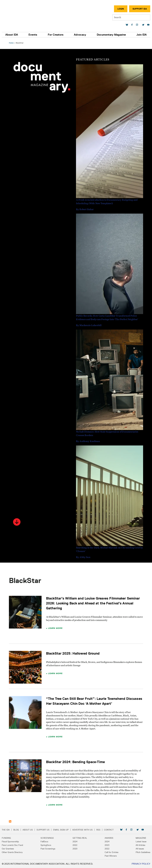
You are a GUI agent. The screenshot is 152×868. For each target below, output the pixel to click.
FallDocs (44, 842)
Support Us (43, 830)
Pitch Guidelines (143, 852)
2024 (75, 842)
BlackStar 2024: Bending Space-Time (75, 762)
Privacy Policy (141, 864)
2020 (75, 849)
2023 (107, 845)
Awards (109, 838)
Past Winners (111, 856)
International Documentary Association (19, 15)
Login (121, 9)
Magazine (141, 838)
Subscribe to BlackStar (10, 821)
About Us (28, 830)
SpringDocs (46, 845)
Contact (109, 830)
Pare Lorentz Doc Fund (12, 845)
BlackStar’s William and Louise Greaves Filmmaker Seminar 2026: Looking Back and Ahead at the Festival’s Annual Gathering (93, 603)
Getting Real (80, 838)
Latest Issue (141, 842)
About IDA (12, 35)
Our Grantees (8, 849)
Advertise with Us (82, 830)
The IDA (6, 830)
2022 (75, 845)
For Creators (56, 35)
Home (11, 43)
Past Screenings (48, 849)
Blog (16, 830)
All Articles (140, 845)
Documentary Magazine (111, 35)
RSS (98, 830)
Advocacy (80, 35)
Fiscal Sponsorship (10, 842)
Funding (6, 838)
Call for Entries (111, 852)
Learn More (55, 628)
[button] (17, 522)
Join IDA (142, 35)
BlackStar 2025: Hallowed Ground (73, 653)
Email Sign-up (61, 830)
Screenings (47, 838)
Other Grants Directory (12, 852)
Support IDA (140, 9)
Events (33, 35)
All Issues (140, 849)
